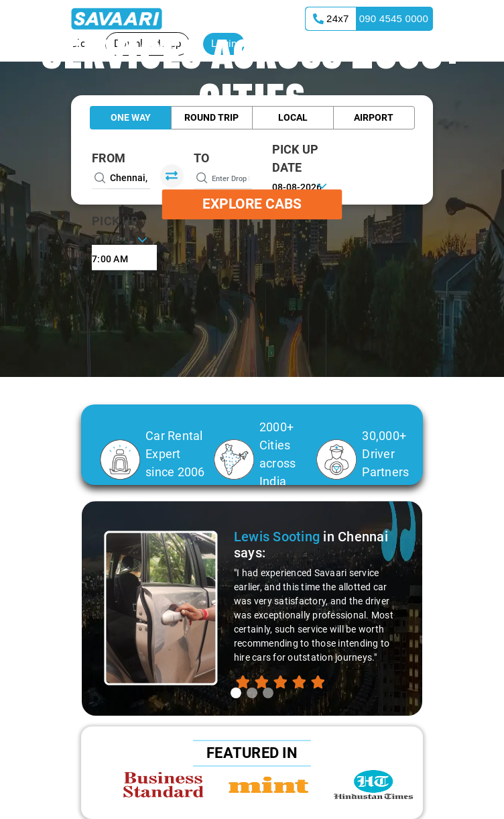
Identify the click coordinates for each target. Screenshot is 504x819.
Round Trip (211, 117)
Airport (374, 117)
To (202, 158)
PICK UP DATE (296, 158)
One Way (131, 117)
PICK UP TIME (115, 230)
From (109, 158)
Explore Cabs (252, 204)
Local (293, 117)
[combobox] (124, 258)
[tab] (236, 693)
